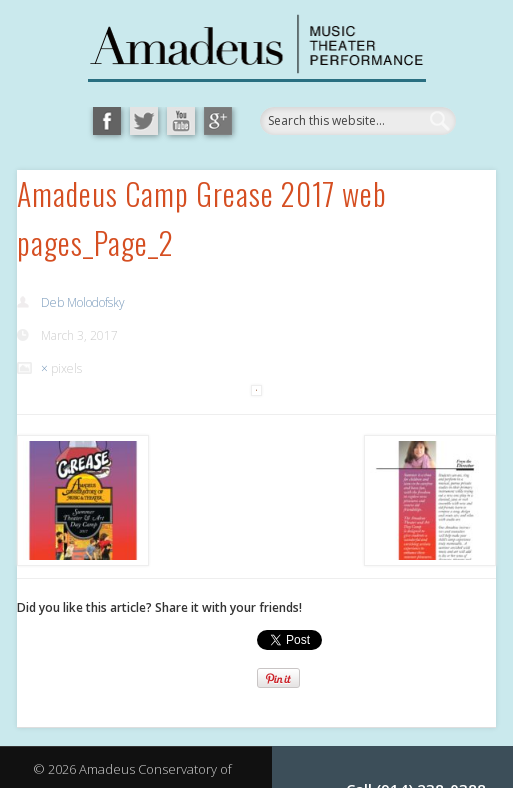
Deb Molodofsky (83, 302)
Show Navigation (421, 224)
